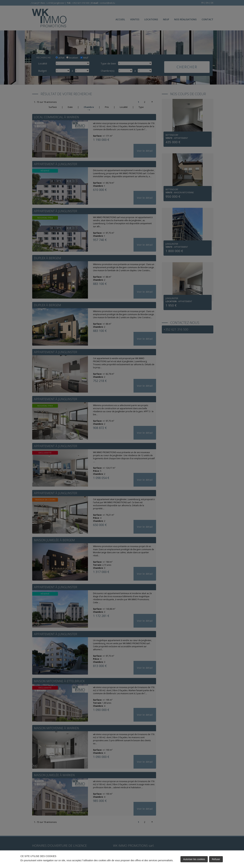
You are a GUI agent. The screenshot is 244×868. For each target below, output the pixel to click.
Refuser (216, 859)
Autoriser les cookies (194, 859)
